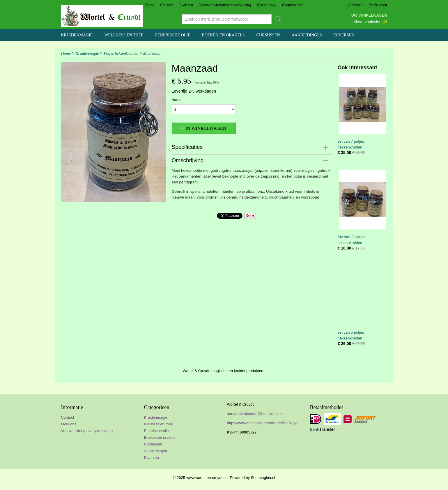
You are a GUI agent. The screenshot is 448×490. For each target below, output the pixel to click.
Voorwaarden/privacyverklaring (225, 5)
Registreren (378, 5)
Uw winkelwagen (369, 15)
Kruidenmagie (77, 35)
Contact (166, 5)
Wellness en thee (124, 35)
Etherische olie (173, 35)
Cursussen (268, 35)
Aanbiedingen (307, 35)
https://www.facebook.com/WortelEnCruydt (263, 423)
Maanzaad (152, 53)
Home (149, 5)
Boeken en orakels (223, 35)
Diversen (344, 35)
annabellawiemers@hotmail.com (254, 414)
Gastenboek (267, 5)
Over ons (186, 5)
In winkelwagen (206, 128)
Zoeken (277, 19)
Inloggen (355, 5)
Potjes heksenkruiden (121, 53)
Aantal (177, 100)
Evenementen (293, 5)
